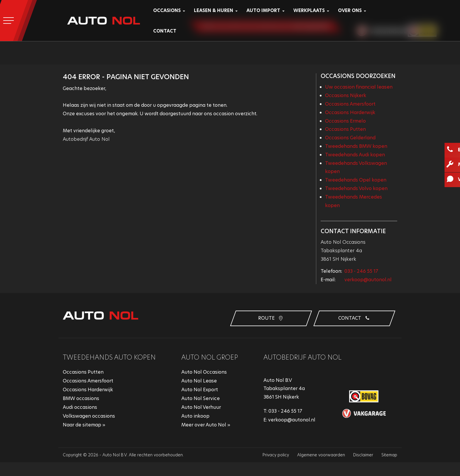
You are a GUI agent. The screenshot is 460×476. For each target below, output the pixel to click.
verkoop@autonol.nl (368, 280)
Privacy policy (276, 455)
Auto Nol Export (200, 390)
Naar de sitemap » (84, 425)
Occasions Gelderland (350, 138)
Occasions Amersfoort (350, 104)
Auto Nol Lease (199, 381)
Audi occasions (80, 407)
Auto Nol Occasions (204, 372)
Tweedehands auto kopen (109, 357)
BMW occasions (81, 398)
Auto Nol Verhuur (201, 407)
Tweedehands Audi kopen (355, 155)
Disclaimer (363, 455)
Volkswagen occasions (89, 416)
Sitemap (389, 455)
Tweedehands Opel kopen (356, 180)
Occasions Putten (345, 129)
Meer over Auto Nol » (206, 425)
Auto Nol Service (201, 398)
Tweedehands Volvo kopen (356, 188)
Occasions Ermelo (345, 121)
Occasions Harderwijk (350, 112)
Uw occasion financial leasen (359, 87)
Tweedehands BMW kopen (356, 146)
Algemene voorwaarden (321, 455)
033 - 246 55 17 (361, 271)
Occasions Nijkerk (346, 95)
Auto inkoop (195, 416)
